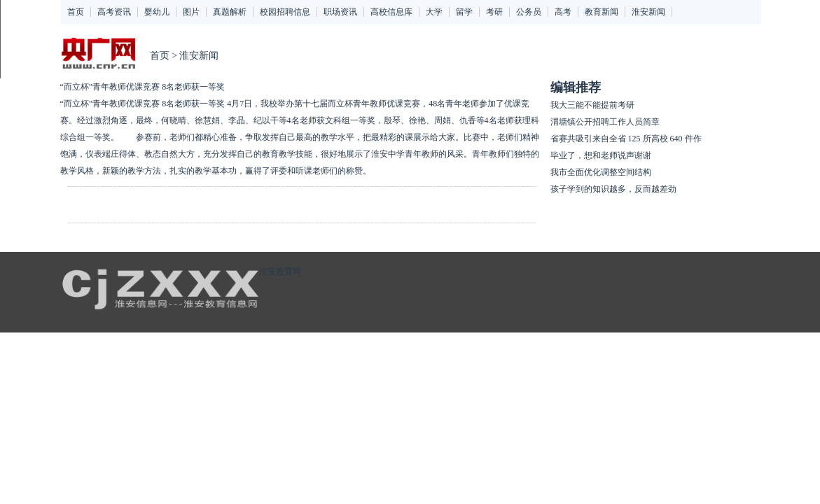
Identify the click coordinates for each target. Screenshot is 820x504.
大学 (434, 12)
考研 (494, 12)
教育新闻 (602, 12)
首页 (76, 12)
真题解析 (230, 12)
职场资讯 (340, 12)
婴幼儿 (157, 12)
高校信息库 (391, 12)
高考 (563, 12)
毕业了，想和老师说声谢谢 (601, 155)
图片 (191, 12)
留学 (464, 12)
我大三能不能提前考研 (592, 105)
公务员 (529, 12)
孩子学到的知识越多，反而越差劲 (613, 189)
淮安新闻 (648, 12)
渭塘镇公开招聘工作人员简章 (605, 122)
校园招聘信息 (285, 12)
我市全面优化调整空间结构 (601, 172)
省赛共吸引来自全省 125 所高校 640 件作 (626, 139)
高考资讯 (114, 12)
